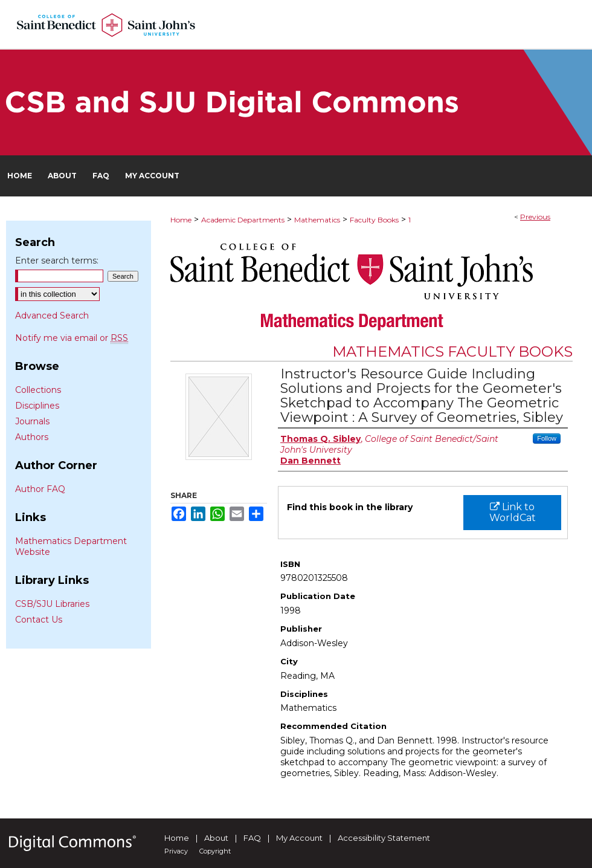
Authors (32, 437)
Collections (38, 390)
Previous (535, 217)
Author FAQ (40, 489)
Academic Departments (243, 220)
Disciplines (37, 406)
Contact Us (39, 620)
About (216, 838)
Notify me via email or (72, 338)
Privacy (176, 851)
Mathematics (317, 220)
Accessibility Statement (384, 838)
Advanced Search (52, 316)
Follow (547, 438)
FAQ (252, 838)
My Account (299, 838)
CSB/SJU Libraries (52, 604)
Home (181, 220)
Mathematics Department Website (71, 546)
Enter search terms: (57, 261)
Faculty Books (374, 220)
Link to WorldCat (513, 512)
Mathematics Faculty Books (452, 351)
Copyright (215, 851)
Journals (32, 421)
